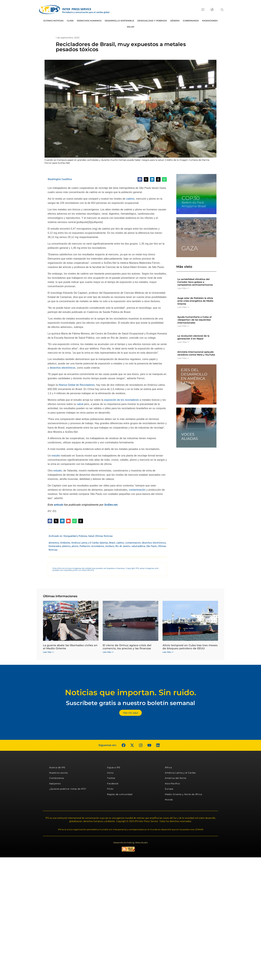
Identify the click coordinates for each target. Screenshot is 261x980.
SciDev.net (111, 505)
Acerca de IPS (57, 767)
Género (175, 21)
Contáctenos (57, 778)
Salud (131, 27)
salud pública (138, 546)
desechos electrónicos (63, 368)
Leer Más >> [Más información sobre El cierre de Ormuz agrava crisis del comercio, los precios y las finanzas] (108, 652)
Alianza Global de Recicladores (77, 385)
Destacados (55, 546)
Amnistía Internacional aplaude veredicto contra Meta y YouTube (196, 353)
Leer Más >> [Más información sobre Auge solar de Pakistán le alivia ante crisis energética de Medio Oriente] (183, 307)
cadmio (130, 199)
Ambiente (65, 543)
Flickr (110, 789)
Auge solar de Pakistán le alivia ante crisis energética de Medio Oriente (195, 301)
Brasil (112, 543)
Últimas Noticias (53, 21)
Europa (169, 789)
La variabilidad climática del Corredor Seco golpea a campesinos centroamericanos (195, 282)
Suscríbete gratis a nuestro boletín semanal (130, 703)
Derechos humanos (89, 21)
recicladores (98, 546)
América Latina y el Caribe (85, 543)
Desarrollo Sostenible (119, 21)
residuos (110, 546)
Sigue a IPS (114, 767)
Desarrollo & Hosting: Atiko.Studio (130, 843)
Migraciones (210, 21)
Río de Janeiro (123, 546)
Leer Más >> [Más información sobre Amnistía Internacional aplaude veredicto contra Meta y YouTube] (183, 358)
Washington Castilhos (60, 179)
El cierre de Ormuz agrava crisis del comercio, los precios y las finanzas (127, 647)
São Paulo (152, 546)
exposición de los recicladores (121, 400)
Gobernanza (191, 21)
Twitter (111, 778)
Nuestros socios (59, 773)
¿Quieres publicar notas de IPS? (68, 789)
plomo (75, 546)
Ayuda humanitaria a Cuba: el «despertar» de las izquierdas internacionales (194, 320)
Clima (70, 21)
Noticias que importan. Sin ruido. (131, 692)
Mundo (169, 800)
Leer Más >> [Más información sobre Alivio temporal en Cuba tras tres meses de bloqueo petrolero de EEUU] (168, 652)
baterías (104, 543)
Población (85, 546)
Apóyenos (55, 784)
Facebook (113, 784)
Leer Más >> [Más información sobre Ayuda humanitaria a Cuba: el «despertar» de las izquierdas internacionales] (183, 326)
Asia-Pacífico (172, 784)
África (168, 767)
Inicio (110, 773)
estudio (56, 456)
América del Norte (176, 778)
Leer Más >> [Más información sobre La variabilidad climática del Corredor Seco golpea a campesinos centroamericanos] (183, 288)
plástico (66, 546)
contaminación (137, 490)
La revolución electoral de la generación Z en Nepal (193, 337)
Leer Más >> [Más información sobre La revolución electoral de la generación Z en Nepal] (183, 342)
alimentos (54, 543)
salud (80, 404)
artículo (59, 505)
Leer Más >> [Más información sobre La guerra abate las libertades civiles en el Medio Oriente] (48, 652)
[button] (222, 10)
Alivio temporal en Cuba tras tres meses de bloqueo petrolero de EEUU (190, 647)
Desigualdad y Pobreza (152, 21)
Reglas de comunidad (120, 794)
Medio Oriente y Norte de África (183, 794)
